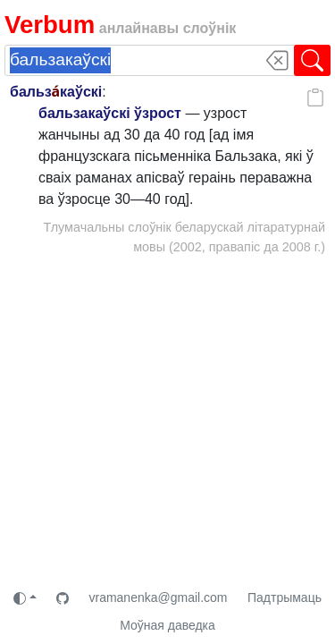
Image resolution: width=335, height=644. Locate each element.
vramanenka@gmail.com (158, 597)
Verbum (50, 25)
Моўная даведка (167, 625)
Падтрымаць (285, 597)
